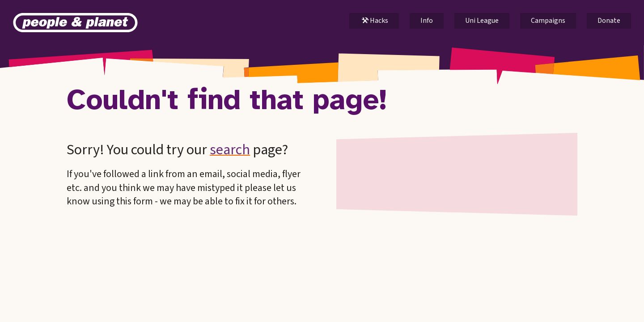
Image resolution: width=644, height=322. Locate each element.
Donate (609, 21)
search (230, 150)
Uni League (482, 21)
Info (427, 21)
